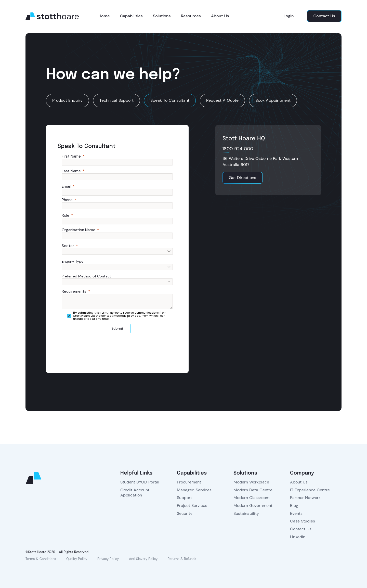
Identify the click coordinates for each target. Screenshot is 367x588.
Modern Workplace (251, 482)
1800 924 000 (238, 149)
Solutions (162, 16)
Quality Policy (77, 559)
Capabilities (131, 16)
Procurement (189, 482)
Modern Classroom (251, 498)
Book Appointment (273, 100)
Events (296, 513)
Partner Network (305, 498)
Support (184, 498)
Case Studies (303, 521)
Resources (191, 16)
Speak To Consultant (170, 100)
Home (104, 16)
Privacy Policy (108, 559)
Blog (294, 506)
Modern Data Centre (253, 490)
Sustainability (246, 513)
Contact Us (301, 529)
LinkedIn (298, 537)
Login (289, 16)
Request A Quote (222, 100)
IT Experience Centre (310, 490)
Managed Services (194, 490)
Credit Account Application (135, 493)
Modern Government (253, 506)
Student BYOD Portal (140, 482)
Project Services (192, 506)
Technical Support (116, 100)
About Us (220, 16)
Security (185, 513)
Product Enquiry (67, 100)
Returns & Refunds (182, 559)
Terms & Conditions (41, 559)
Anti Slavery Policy (143, 559)
